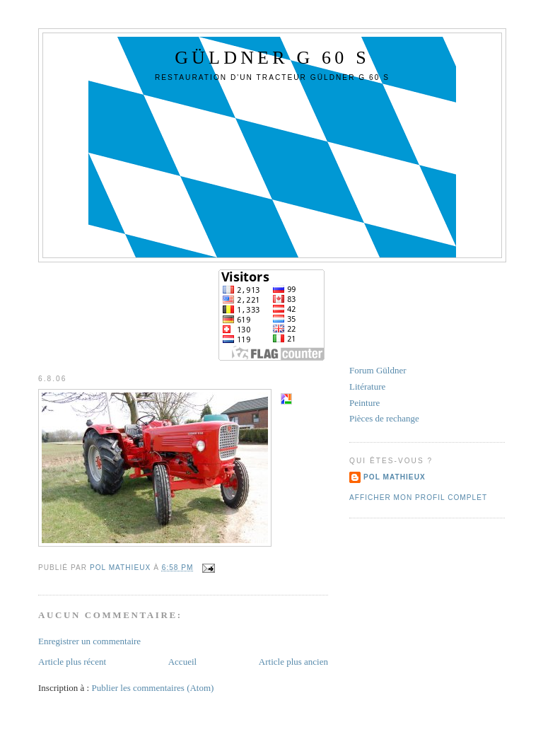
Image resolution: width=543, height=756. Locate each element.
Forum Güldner (378, 370)
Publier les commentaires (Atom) (152, 688)
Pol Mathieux (395, 477)
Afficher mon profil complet (418, 498)
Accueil (182, 662)
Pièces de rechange (384, 418)
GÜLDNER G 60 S (272, 58)
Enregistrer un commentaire (89, 641)
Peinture (364, 403)
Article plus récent (72, 662)
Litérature (367, 386)
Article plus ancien (293, 662)
